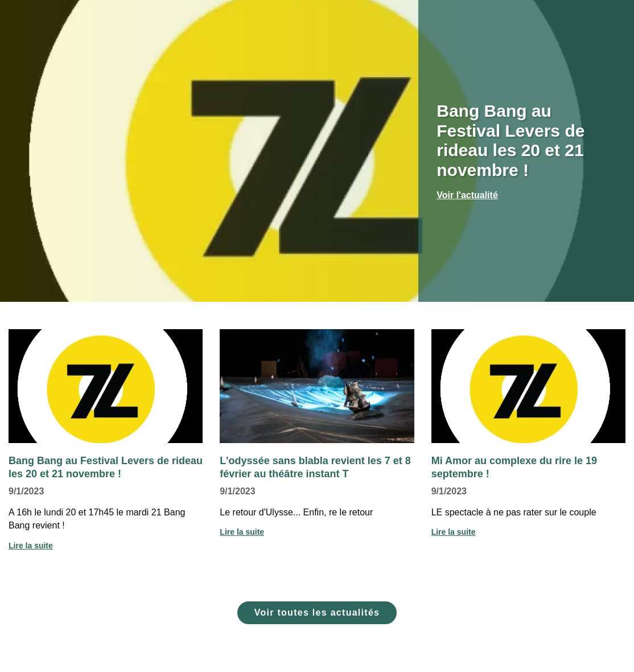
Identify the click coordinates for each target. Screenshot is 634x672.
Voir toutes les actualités (317, 612)
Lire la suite (31, 546)
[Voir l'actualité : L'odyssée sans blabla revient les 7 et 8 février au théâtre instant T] (317, 386)
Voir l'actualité (467, 195)
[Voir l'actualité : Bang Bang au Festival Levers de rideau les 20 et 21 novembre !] (106, 386)
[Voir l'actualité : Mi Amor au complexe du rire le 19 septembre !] (528, 386)
